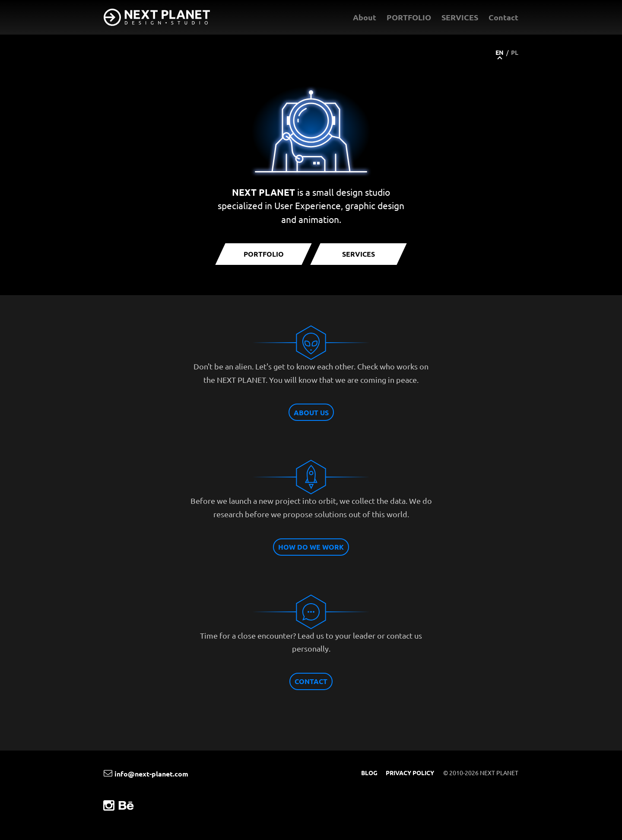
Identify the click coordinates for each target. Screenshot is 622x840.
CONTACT (311, 681)
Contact (503, 17)
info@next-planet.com (146, 774)
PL (515, 52)
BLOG (369, 773)
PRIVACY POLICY (410, 773)
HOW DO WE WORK (311, 547)
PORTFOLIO (409, 17)
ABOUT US (311, 412)
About (365, 17)
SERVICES (460, 17)
